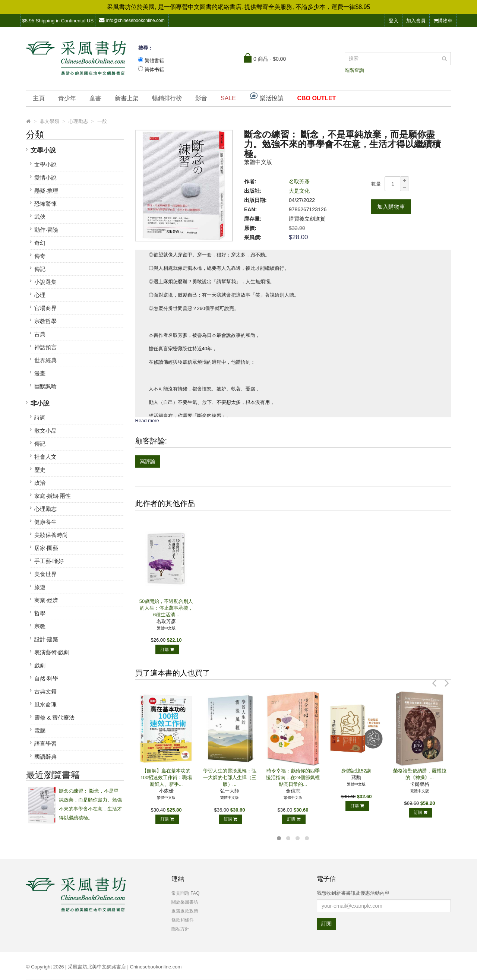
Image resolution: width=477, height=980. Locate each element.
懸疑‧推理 (46, 191)
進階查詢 (354, 70)
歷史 (40, 470)
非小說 (40, 403)
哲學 (40, 613)
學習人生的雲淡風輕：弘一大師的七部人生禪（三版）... (230, 777)
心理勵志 (45, 509)
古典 (40, 334)
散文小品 (45, 431)
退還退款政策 (185, 911)
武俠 (40, 217)
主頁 (39, 98)
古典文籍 (45, 691)
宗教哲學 (45, 321)
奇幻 (40, 243)
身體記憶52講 (356, 771)
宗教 (40, 626)
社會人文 (45, 457)
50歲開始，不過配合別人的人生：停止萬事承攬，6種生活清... (166, 608)
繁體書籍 (154, 61)
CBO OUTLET (316, 98)
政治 (40, 483)
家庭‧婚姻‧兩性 (53, 496)
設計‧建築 (46, 639)
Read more (147, 421)
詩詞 (40, 418)
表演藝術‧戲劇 (52, 652)
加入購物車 (391, 207)
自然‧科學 (46, 678)
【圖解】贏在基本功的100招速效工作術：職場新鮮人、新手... (166, 777)
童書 (95, 98)
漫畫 (40, 373)
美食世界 (45, 574)
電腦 (40, 731)
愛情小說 (45, 178)
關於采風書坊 (185, 902)
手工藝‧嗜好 (49, 561)
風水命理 (45, 704)
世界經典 (45, 360)
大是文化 (299, 191)
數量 (376, 184)
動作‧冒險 (46, 230)
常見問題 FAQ (185, 893)
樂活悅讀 (266, 96)
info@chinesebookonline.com (132, 20)
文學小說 (43, 150)
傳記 (40, 269)
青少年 (67, 98)
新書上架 (127, 98)
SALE (228, 98)
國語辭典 (45, 757)
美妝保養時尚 (51, 535)
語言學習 (45, 744)
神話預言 (45, 347)
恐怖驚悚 (45, 204)
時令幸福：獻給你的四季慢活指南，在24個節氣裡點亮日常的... (293, 777)
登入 (394, 21)
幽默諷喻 (45, 386)
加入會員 (416, 21)
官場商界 (45, 308)
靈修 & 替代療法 (54, 717)
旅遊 (40, 587)
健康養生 (45, 522)
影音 (201, 98)
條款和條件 (183, 920)
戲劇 (40, 665)
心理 (40, 295)
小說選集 (45, 282)
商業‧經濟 (46, 600)
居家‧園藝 (46, 548)
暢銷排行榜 (167, 98)
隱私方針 (180, 929)
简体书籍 (154, 69)
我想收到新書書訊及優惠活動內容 (353, 893)
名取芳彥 (299, 181)
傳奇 (40, 256)
